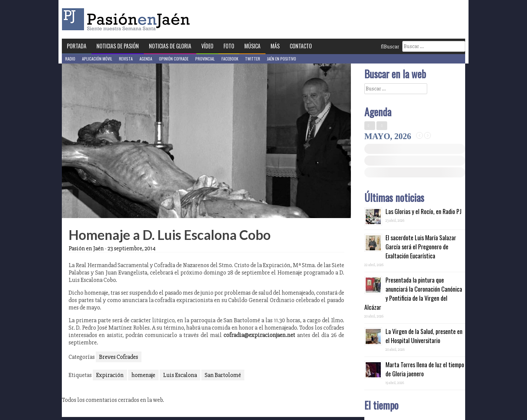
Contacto (301, 46)
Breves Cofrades (119, 357)
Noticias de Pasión (118, 46)
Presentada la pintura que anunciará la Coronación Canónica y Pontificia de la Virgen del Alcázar (413, 293)
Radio (70, 59)
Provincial (205, 59)
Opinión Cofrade (174, 59)
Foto (229, 46)
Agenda (146, 59)
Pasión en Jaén (128, 19)
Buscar (390, 47)
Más (275, 46)
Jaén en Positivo (281, 59)
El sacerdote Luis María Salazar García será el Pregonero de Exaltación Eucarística (421, 247)
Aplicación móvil (97, 59)
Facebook (230, 59)
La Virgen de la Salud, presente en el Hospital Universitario (424, 336)
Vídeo (207, 46)
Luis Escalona (180, 375)
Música (252, 46)
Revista (126, 59)
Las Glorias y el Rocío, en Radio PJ (423, 211)
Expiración (110, 375)
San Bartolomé (223, 375)
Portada (77, 46)
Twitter (253, 59)
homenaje (143, 375)
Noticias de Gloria (170, 46)
